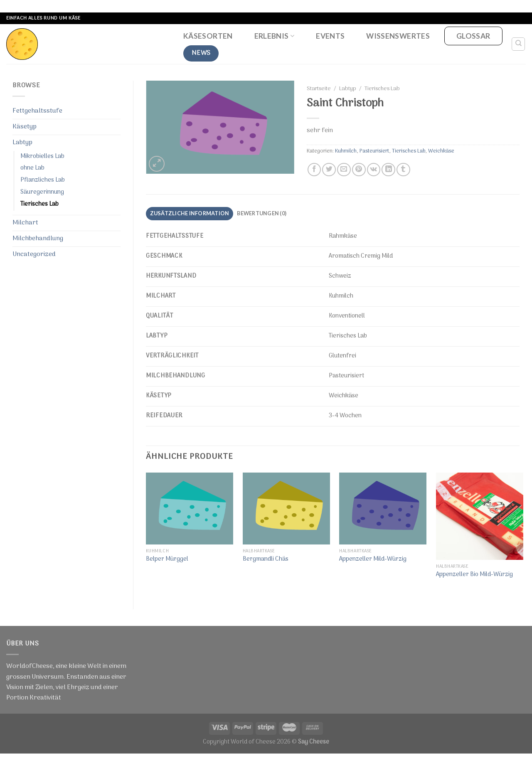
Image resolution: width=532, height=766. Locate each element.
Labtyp (22, 143)
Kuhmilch (346, 151)
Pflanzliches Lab (43, 180)
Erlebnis (274, 36)
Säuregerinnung (42, 192)
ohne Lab (32, 168)
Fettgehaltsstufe (37, 111)
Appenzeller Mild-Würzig (373, 560)
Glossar (473, 36)
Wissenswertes (398, 36)
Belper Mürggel (167, 560)
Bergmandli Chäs (266, 560)
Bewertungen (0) (262, 213)
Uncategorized (34, 254)
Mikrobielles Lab (42, 156)
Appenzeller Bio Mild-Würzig (474, 575)
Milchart (25, 223)
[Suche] (518, 44)
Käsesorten (208, 36)
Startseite (319, 89)
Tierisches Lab (39, 204)
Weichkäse (441, 151)
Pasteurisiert (374, 151)
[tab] (190, 214)
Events (330, 36)
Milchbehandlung (38, 239)
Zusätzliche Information (190, 213)
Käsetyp (25, 127)
